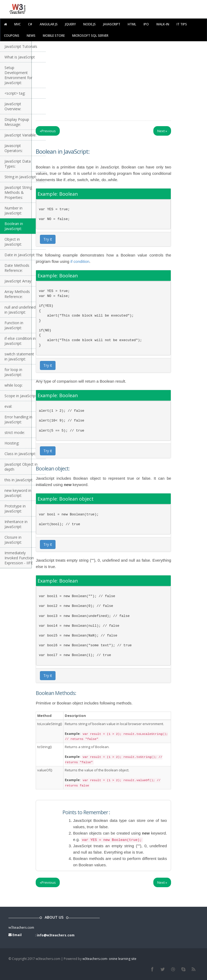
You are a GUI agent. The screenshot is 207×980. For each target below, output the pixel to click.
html (132, 24)
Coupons (12, 36)
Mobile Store (54, 36)
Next (162, 131)
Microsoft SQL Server (90, 36)
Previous (48, 131)
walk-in (163, 24)
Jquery (70, 24)
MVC (17, 24)
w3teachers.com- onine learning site (109, 959)
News (31, 36)
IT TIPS (182, 24)
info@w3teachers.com (56, 935)
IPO (146, 24)
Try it (48, 239)
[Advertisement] (120, 80)
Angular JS (49, 24)
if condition (80, 261)
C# (30, 24)
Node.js (89, 24)
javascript (112, 24)
